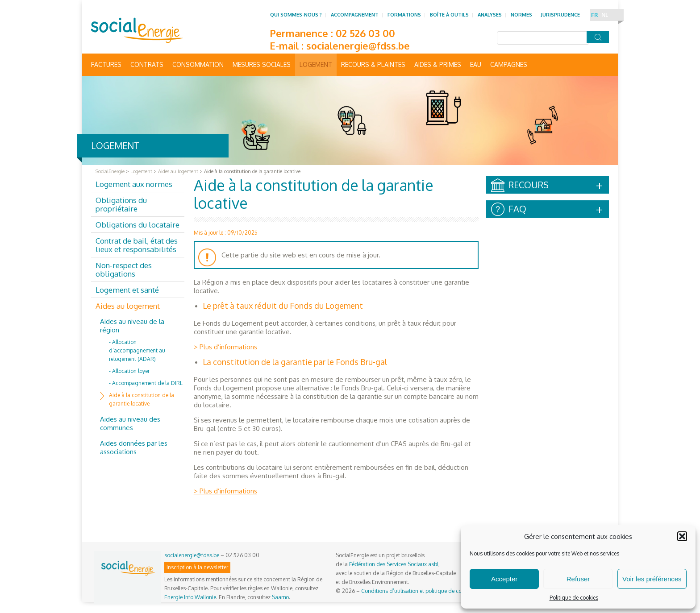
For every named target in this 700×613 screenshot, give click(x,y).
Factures (106, 64)
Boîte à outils (449, 15)
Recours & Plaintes (373, 64)
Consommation (198, 64)
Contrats (147, 64)
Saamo (280, 597)
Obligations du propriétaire (121, 204)
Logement (316, 64)
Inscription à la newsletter (197, 567)
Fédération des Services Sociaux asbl (394, 564)
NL (605, 15)
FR (594, 15)
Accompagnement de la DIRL (147, 383)
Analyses (490, 15)
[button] (682, 536)
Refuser (578, 579)
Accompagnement (355, 15)
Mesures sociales (262, 64)
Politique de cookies (574, 598)
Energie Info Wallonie (190, 597)
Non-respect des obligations (124, 269)
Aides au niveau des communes (130, 423)
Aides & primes (438, 64)
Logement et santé (127, 290)
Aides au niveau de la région (132, 326)
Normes (521, 15)
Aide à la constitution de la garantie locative (142, 399)
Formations (404, 15)
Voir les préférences (652, 579)
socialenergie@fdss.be (358, 46)
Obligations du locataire (137, 225)
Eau (476, 64)
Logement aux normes (134, 184)
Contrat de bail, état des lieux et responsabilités (137, 245)
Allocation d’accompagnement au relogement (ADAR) (137, 350)
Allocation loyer (131, 371)
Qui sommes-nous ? (296, 15)
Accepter (504, 579)
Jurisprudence (560, 15)
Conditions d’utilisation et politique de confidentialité (426, 591)
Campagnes (509, 64)
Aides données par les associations (134, 447)
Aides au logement (128, 306)
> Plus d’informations (225, 347)
